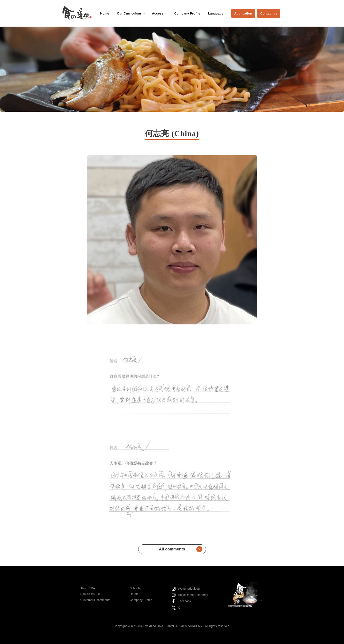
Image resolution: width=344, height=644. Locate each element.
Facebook (185, 601)
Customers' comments (95, 600)
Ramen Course (91, 594)
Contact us (269, 13)
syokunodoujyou (189, 589)
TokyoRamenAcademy (193, 595)
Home (105, 13)
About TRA (88, 588)
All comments (180, 549)
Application (243, 13)
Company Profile (187, 13)
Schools (135, 588)
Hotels (134, 594)
